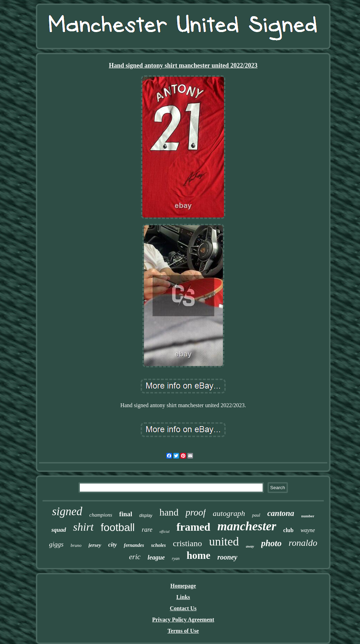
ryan (176, 558)
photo (271, 543)
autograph (229, 513)
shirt (83, 527)
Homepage (183, 586)
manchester (247, 526)
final (126, 514)
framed (193, 527)
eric (135, 557)
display (146, 516)
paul (256, 515)
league (156, 557)
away (250, 546)
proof (196, 512)
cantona (281, 513)
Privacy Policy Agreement (183, 620)
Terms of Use (183, 631)
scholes (159, 545)
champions (101, 515)
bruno (76, 545)
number (308, 516)
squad (59, 530)
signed (67, 511)
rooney (227, 557)
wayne (308, 530)
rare (147, 530)
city (113, 545)
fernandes (134, 545)
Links (183, 597)
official (165, 532)
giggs (56, 544)
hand (169, 512)
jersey (95, 545)
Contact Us (183, 608)
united (224, 541)
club (288, 530)
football (118, 527)
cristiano (188, 543)
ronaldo (303, 543)
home (199, 555)
